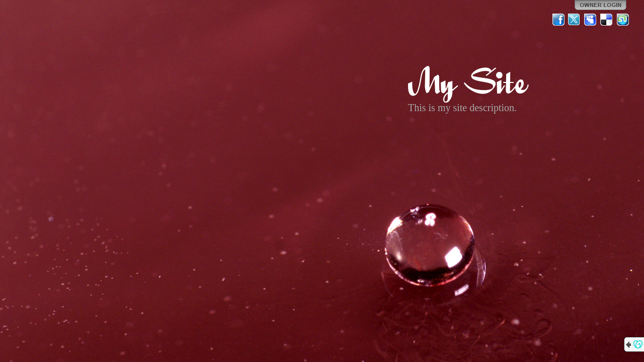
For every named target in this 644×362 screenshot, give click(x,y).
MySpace (591, 20)
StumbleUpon (623, 20)
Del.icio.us (607, 20)
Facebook (558, 20)
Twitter (575, 20)
